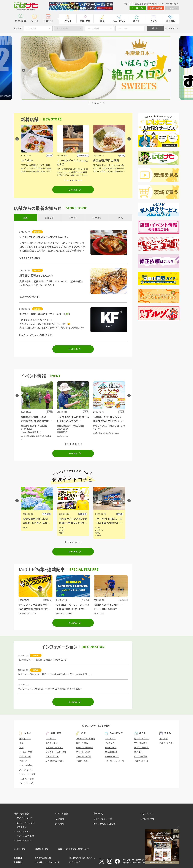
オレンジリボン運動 (26, 836)
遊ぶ (102, 21)
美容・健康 (85, 21)
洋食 (21, 743)
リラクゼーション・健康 (56, 752)
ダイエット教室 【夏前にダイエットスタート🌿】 (45, 314)
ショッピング (119, 21)
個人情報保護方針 (43, 858)
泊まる (153, 21)
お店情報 (60, 819)
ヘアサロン (51, 739)
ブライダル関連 (141, 743)
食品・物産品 (111, 747)
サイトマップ (74, 862)
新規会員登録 (156, 8)
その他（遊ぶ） (82, 761)
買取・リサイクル (112, 756)
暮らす (136, 21)
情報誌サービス (42, 849)
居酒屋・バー (25, 739)
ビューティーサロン (54, 747)
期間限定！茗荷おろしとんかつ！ (36, 275)
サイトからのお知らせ (104, 824)
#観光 (25, 527)
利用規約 (18, 862)
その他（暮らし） (141, 761)
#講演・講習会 (72, 436)
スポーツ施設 (82, 743)
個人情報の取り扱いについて (82, 858)
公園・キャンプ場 (84, 756)
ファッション (110, 739)
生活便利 (138, 752)
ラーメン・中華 (26, 752)
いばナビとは (147, 813)
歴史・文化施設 (83, 752)
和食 (21, 747)
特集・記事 (21, 21)
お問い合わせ (147, 819)
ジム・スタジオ (52, 756)
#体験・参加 (25, 439)
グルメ (68, 21)
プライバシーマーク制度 (132, 860)
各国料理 (23, 761)
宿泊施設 (164, 739)
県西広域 (119, 514)
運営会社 (18, 858)
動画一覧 (98, 813)
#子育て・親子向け (37, 439)
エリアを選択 (31, 28)
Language (172, 8)
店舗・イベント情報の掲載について (73, 849)
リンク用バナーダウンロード (47, 862)
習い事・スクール (142, 739)
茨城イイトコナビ (24, 818)
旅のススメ (22, 827)
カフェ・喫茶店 (26, 765)
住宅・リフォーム (141, 747)
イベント (34, 21)
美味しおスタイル (24, 840)
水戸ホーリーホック (26, 823)
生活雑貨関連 (111, 752)
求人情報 (171, 21)
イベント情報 (62, 813)
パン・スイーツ (26, 770)
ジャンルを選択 (94, 28)
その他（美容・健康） (55, 761)
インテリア (110, 743)
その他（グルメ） (26, 783)
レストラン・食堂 (26, 779)
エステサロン (52, 743)
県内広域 (46, 514)
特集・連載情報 (22, 813)
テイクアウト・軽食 (28, 774)
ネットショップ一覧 (103, 819)
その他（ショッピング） (115, 761)
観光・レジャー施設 (85, 747)
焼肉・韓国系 (25, 756)
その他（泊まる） (167, 743)
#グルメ (98, 527)
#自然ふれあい (99, 436)
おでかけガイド (23, 832)
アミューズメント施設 (86, 739)
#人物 (98, 530)
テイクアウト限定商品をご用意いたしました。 (44, 237)
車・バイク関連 (141, 756)
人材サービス (20, 849)
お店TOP (48, 21)
